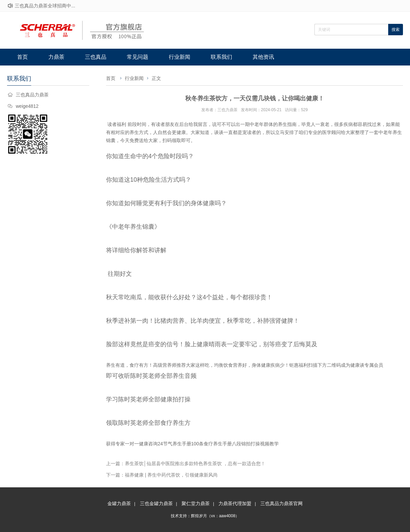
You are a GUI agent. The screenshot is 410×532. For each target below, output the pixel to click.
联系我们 (221, 57)
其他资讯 (263, 57)
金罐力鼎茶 (119, 503)
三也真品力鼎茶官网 (281, 503)
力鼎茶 (56, 57)
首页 (22, 57)
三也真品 (96, 57)
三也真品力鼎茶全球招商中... (45, 6)
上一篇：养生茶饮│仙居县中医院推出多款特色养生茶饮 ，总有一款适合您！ (186, 463)
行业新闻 (180, 57)
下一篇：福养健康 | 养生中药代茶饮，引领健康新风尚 (162, 475)
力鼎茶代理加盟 (235, 503)
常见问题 (138, 57)
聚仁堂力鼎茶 (196, 503)
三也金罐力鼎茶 (156, 503)
